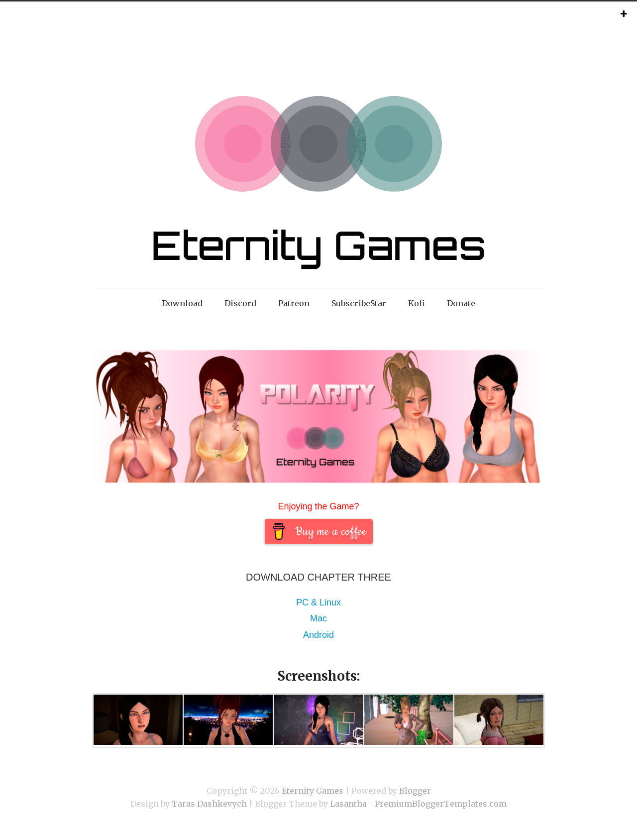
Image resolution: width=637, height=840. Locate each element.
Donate (461, 303)
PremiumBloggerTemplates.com (441, 804)
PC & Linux (318, 602)
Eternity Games (313, 791)
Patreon (294, 303)
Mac (318, 618)
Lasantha (348, 804)
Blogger (415, 791)
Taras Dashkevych (209, 804)
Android (318, 635)
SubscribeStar (359, 303)
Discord (240, 303)
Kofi (417, 303)
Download (182, 303)
